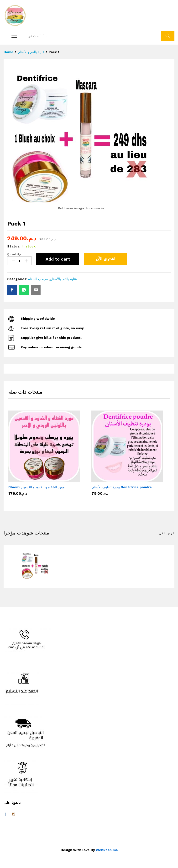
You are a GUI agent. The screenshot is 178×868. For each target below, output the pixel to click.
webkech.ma (107, 850)
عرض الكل (167, 533)
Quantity (14, 254)
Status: (14, 246)
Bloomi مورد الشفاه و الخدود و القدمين (37, 487)
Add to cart (58, 259)
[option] (47, 455)
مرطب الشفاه (38, 279)
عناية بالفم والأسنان (63, 279)
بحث (168, 36)
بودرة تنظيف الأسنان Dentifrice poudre (122, 487)
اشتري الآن (105, 259)
